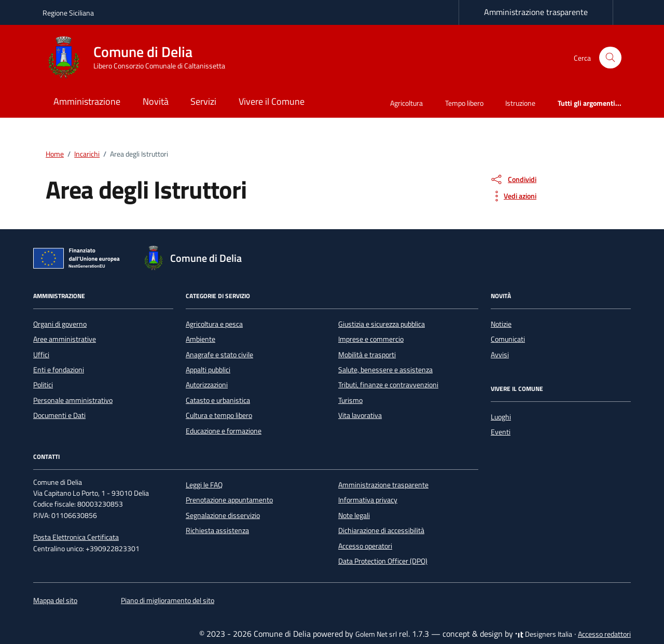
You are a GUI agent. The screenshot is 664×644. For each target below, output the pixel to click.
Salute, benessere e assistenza (385, 370)
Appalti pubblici (208, 370)
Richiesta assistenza (217, 530)
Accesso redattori (604, 634)
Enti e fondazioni (59, 370)
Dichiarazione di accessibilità (381, 530)
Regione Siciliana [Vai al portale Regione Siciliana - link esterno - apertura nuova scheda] (68, 13)
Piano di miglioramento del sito (168, 600)
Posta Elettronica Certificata (76, 537)
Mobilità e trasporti (367, 355)
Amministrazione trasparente (536, 12)
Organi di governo (60, 324)
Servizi (203, 101)
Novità (156, 101)
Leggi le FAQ (204, 485)
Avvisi (500, 355)
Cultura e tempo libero (219, 415)
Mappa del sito (55, 600)
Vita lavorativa (360, 415)
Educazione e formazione (224, 431)
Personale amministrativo (73, 400)
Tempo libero (464, 103)
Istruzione (520, 103)
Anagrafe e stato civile (219, 355)
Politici (43, 385)
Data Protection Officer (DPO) (383, 561)
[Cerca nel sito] (610, 58)
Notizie (501, 324)
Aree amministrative (65, 339)
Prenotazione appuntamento (229, 500)
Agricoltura (406, 103)
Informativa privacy (368, 500)
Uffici (41, 355)
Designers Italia (544, 634)
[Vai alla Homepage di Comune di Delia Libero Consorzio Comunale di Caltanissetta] (140, 58)
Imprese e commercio (371, 339)
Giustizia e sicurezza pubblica (382, 324)
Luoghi (501, 417)
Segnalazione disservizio (223, 515)
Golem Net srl (376, 634)
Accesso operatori (365, 546)
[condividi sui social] (513, 179)
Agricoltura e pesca (214, 324)
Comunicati (508, 339)
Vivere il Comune (272, 101)
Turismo (350, 400)
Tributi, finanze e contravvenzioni (388, 385)
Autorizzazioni (207, 385)
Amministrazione (87, 101)
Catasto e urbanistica (218, 400)
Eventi (501, 432)
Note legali (354, 515)
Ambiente (200, 339)
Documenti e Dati (59, 415)
